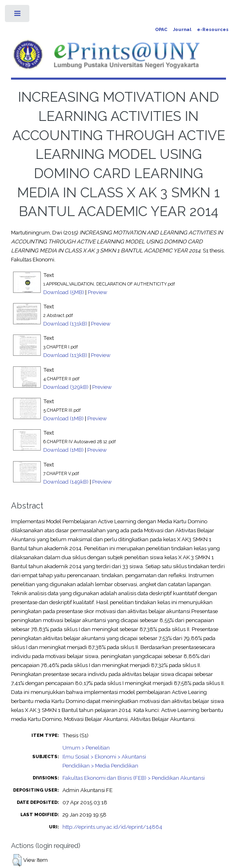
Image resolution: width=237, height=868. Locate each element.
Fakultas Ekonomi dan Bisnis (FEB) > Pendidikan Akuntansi (134, 778)
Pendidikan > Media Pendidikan (100, 765)
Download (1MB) (63, 418)
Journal (182, 30)
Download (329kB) (66, 387)
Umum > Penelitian (86, 748)
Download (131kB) (65, 324)
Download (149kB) (66, 482)
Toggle (18, 15)
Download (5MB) (64, 292)
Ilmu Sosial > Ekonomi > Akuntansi (104, 756)
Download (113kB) (65, 355)
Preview (97, 292)
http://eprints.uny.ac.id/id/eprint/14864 (112, 827)
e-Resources (213, 30)
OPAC (161, 30)
